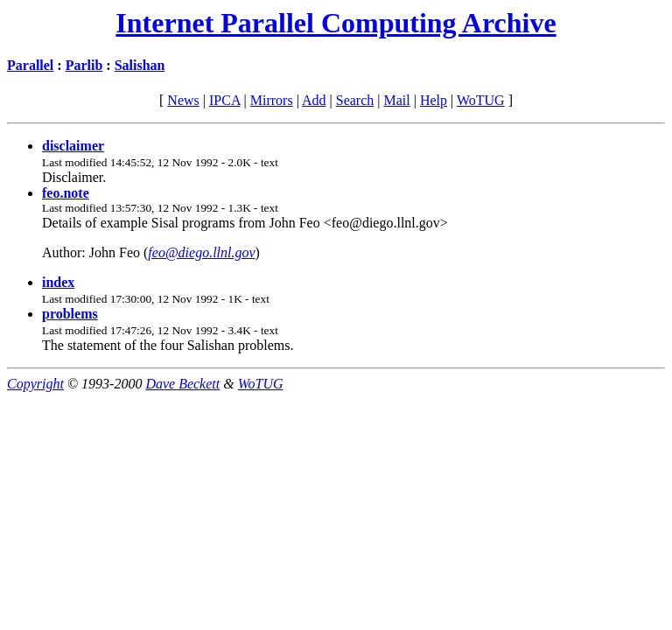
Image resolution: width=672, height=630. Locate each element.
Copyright (35, 384)
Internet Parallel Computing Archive (336, 23)
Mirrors (272, 100)
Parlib (84, 65)
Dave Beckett (182, 384)
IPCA (225, 100)
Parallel (30, 65)
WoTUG (481, 100)
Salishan (140, 65)
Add (314, 100)
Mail (396, 100)
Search (355, 100)
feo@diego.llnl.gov (201, 252)
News (183, 100)
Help (434, 100)
